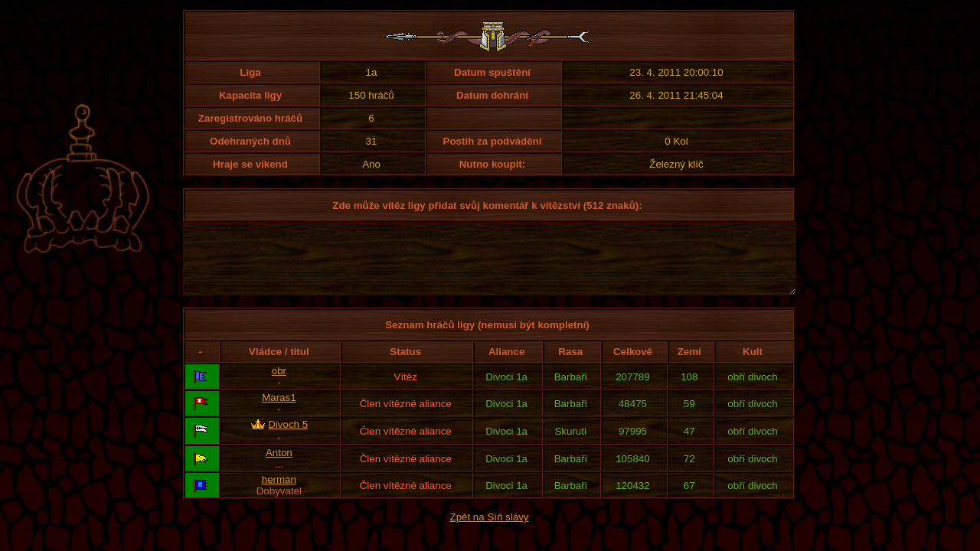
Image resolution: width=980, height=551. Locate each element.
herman (279, 493)
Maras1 (279, 411)
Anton (279, 466)
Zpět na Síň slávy (490, 531)
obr (279, 385)
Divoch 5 (288, 438)
